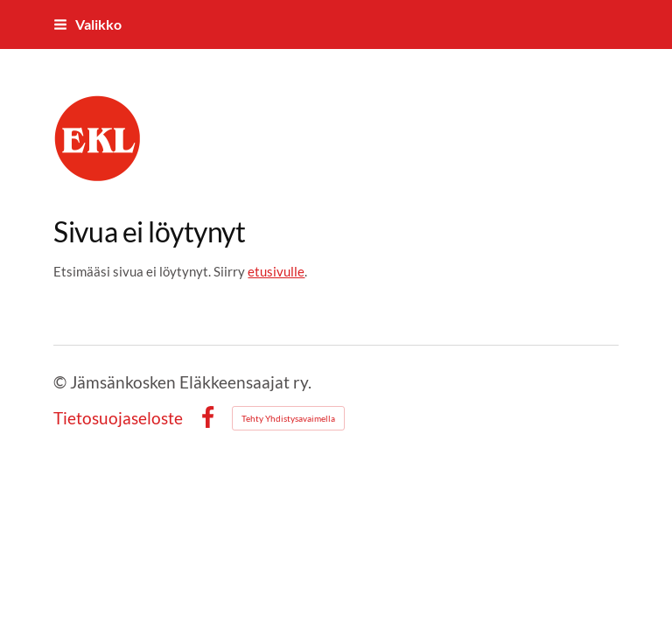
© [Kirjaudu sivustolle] (62, 382)
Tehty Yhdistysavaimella (288, 418)
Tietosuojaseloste (118, 418)
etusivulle (276, 271)
